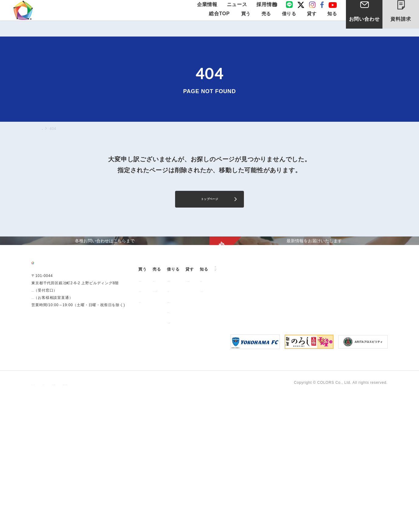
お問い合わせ (364, 27)
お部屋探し (241, 371)
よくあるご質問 (345, 381)
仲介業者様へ (243, 381)
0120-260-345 (44, 408)
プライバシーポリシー (51, 520)
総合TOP (219, 25)
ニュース (239, 10)
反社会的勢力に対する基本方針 (183, 520)
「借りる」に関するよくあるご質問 (248, 415)
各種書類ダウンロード (250, 392)
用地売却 (190, 371)
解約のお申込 (243, 402)
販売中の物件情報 (157, 371)
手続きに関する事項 (130, 520)
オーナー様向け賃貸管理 (301, 371)
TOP (46, 128)
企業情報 (214, 10)
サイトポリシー (92, 520)
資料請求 (406, 15)
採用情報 (265, 10)
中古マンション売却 (200, 381)
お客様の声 (341, 371)
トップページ (210, 201)
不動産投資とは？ (157, 392)
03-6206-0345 (44, 400)
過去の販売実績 (156, 381)
